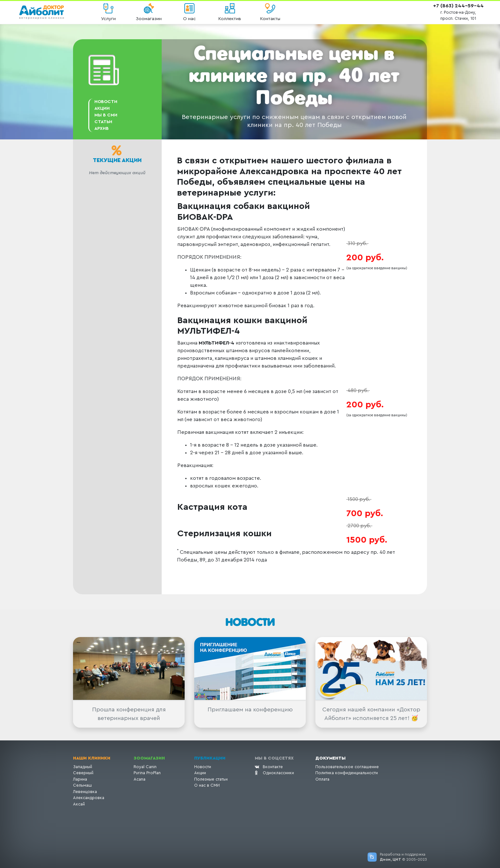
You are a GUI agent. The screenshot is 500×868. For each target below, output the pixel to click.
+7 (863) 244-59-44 (458, 6)
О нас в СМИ (207, 785)
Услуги (108, 19)
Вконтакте (269, 767)
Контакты (270, 19)
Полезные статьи (211, 779)
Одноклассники (274, 773)
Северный (83, 773)
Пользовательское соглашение (347, 767)
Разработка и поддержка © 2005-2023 (403, 857)
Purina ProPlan (147, 773)
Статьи (103, 122)
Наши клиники (92, 758)
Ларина (80, 779)
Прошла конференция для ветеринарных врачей (129, 714)
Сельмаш (82, 785)
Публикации (210, 758)
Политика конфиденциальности (347, 773)
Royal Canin (145, 767)
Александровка (89, 798)
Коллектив (230, 19)
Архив (102, 129)
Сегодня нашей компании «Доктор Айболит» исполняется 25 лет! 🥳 (371, 714)
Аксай (79, 804)
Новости (106, 102)
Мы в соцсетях (274, 758)
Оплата (322, 779)
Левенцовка (85, 792)
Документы (331, 758)
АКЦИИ (102, 108)
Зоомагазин (149, 19)
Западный (83, 767)
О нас (189, 19)
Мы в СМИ (106, 115)
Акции (200, 773)
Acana (140, 779)
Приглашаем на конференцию (250, 709)
